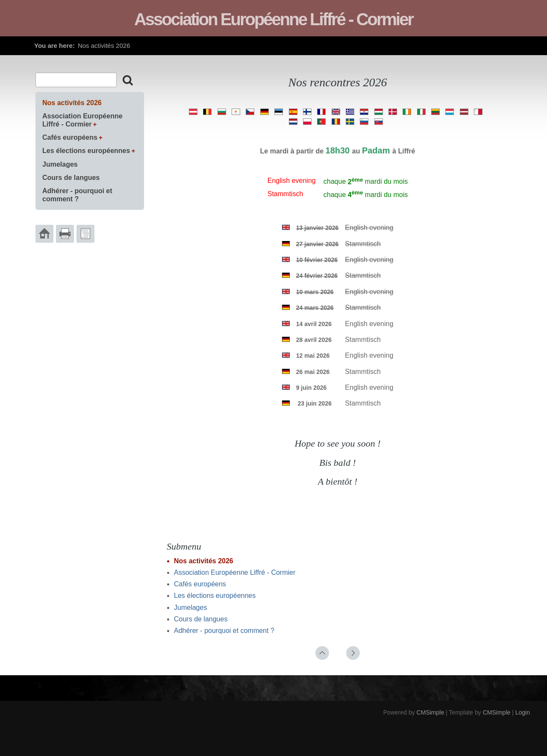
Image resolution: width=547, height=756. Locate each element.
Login (523, 712)
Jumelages (190, 607)
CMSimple (431, 712)
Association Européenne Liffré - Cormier (235, 572)
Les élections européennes (215, 596)
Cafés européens (200, 584)
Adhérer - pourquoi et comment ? (224, 631)
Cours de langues (201, 619)
